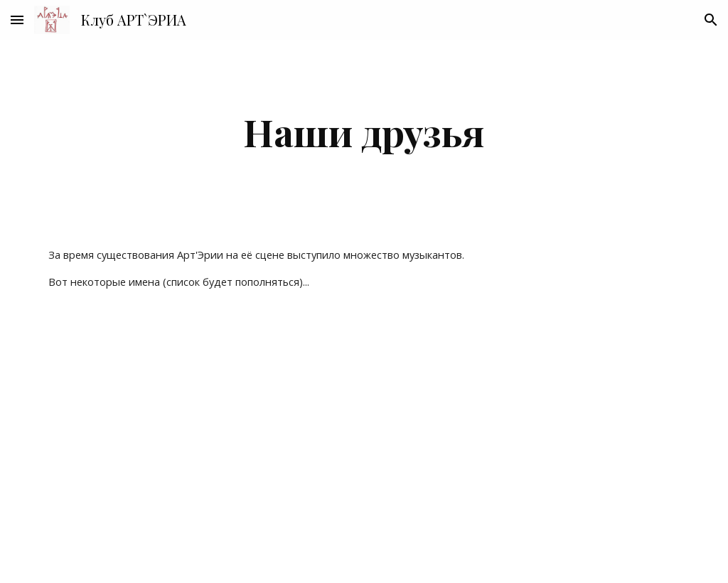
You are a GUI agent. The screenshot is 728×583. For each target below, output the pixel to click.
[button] (17, 20)
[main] (364, 132)
